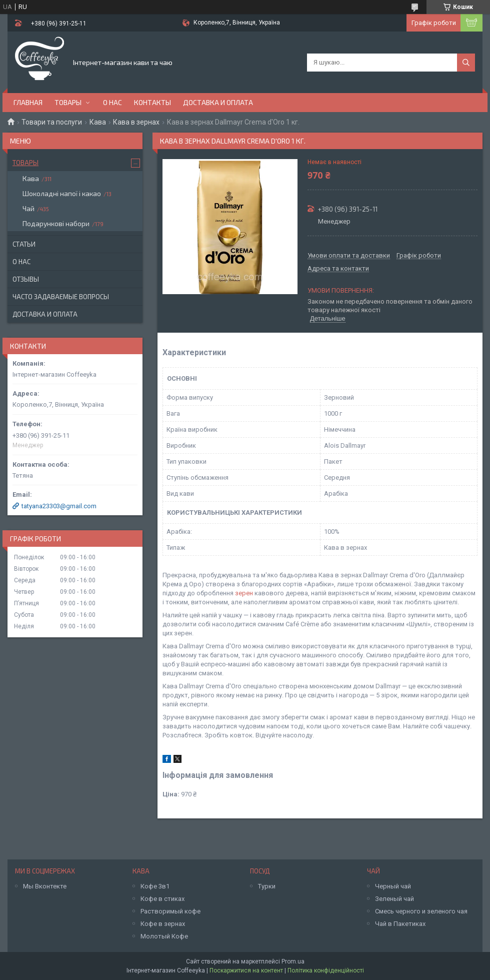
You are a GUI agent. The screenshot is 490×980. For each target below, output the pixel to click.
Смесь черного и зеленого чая (421, 911)
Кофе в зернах (163, 924)
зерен (244, 593)
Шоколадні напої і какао (62, 193)
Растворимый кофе (170, 911)
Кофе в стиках (162, 899)
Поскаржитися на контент (246, 970)
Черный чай (393, 886)
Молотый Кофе (164, 936)
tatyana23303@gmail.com (59, 506)
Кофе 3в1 (155, 886)
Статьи (24, 244)
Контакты (152, 102)
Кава (98, 122)
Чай (28, 208)
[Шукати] (466, 63)
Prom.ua (293, 961)
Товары (68, 102)
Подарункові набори (56, 223)
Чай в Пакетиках (400, 924)
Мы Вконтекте (45, 886)
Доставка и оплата (218, 102)
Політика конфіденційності (326, 970)
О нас (112, 102)
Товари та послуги (52, 122)
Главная (28, 102)
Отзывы (26, 279)
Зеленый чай (394, 899)
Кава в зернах (136, 122)
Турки (267, 886)
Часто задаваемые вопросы (61, 297)
